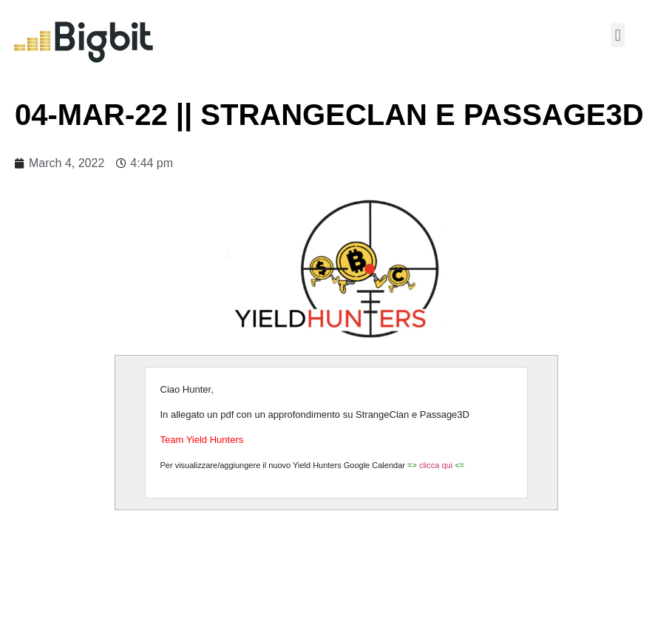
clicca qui (437, 465)
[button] (618, 35)
